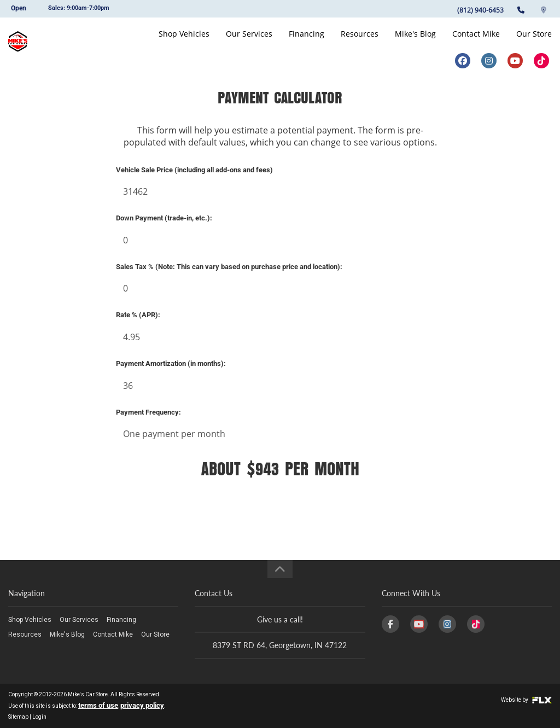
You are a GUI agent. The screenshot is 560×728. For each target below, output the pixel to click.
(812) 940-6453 (480, 10)
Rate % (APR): (138, 315)
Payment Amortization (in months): (171, 363)
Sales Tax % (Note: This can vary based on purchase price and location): (229, 267)
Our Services (249, 42)
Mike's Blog (415, 42)
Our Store (534, 42)
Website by (526, 700)
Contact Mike (476, 42)
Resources (360, 42)
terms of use (98, 705)
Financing (307, 42)
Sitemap (18, 717)
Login (39, 717)
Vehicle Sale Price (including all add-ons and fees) (194, 170)
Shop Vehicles (184, 42)
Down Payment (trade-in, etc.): (164, 218)
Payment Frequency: (148, 412)
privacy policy (142, 705)
